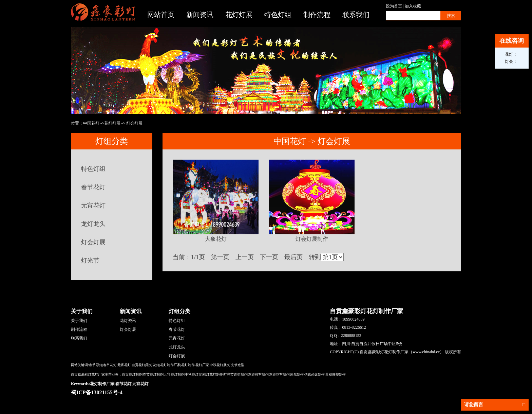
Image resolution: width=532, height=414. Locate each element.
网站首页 (161, 15)
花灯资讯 (128, 321)
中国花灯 (91, 123)
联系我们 (356, 15)
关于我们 (79, 321)
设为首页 (394, 6)
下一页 (269, 257)
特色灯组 (278, 15)
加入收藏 (413, 6)
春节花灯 (93, 187)
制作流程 (317, 15)
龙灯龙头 (93, 224)
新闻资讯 (200, 15)
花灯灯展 (239, 15)
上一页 (245, 257)
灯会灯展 (134, 123)
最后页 (293, 257)
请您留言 (495, 405)
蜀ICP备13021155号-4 (97, 392)
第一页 (220, 257)
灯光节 (90, 260)
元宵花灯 (93, 205)
